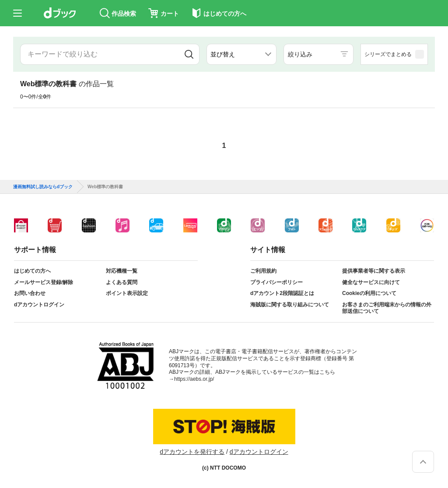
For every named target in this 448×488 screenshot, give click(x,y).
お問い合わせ (30, 293)
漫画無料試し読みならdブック (43, 187)
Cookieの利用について (369, 293)
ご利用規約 (263, 271)
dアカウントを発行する (192, 452)
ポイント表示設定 (127, 293)
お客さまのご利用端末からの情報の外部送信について (387, 308)
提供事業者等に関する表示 (374, 271)
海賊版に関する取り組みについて (290, 305)
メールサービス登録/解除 (44, 282)
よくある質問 (122, 282)
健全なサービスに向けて (371, 282)
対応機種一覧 (122, 271)
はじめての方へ (32, 271)
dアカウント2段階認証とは (282, 293)
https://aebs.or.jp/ (194, 379)
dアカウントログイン (39, 305)
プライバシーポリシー (276, 282)
